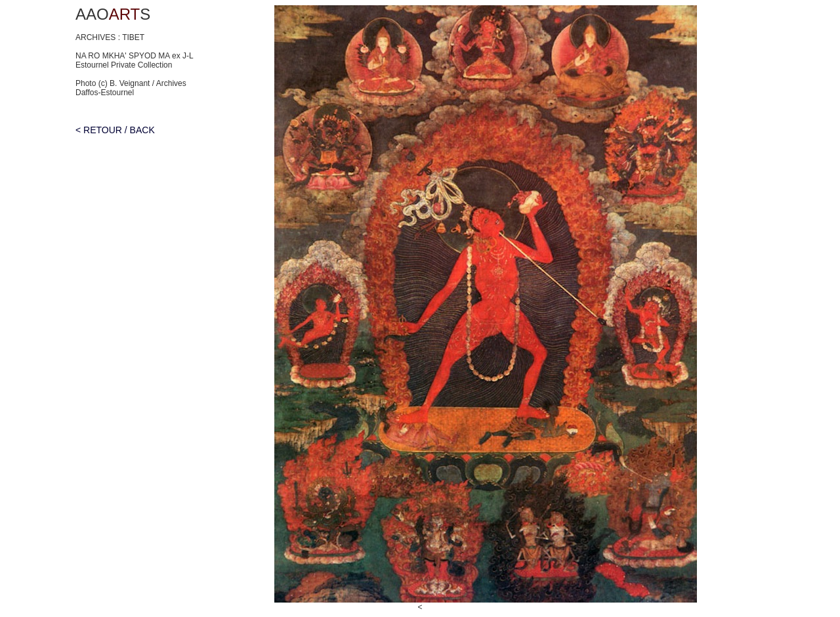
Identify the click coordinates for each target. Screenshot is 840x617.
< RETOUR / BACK (115, 130)
